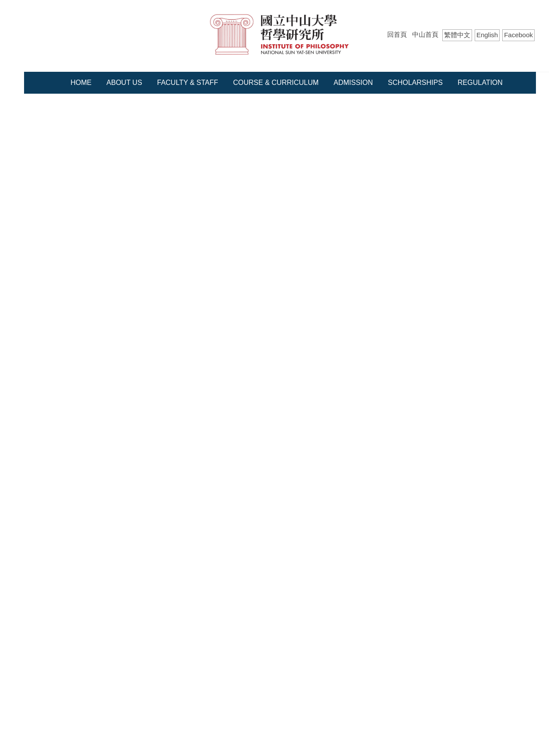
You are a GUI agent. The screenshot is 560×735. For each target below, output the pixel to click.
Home (81, 83)
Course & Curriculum (276, 83)
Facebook (518, 35)
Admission (353, 83)
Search (528, 52)
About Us (124, 83)
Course (69, 113)
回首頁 (397, 34)
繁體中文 (457, 35)
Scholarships (415, 83)
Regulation (480, 83)
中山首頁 (425, 34)
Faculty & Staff (188, 83)
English (487, 35)
